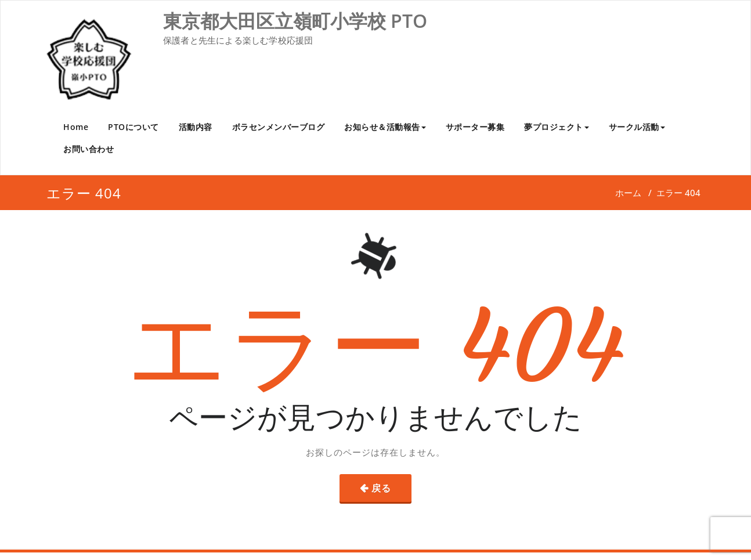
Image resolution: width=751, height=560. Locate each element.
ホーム (628, 193)
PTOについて (133, 127)
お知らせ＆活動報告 (385, 127)
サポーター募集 (475, 127)
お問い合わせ (89, 149)
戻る (381, 488)
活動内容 (196, 127)
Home (76, 127)
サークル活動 (637, 127)
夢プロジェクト (557, 127)
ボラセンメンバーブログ (279, 127)
